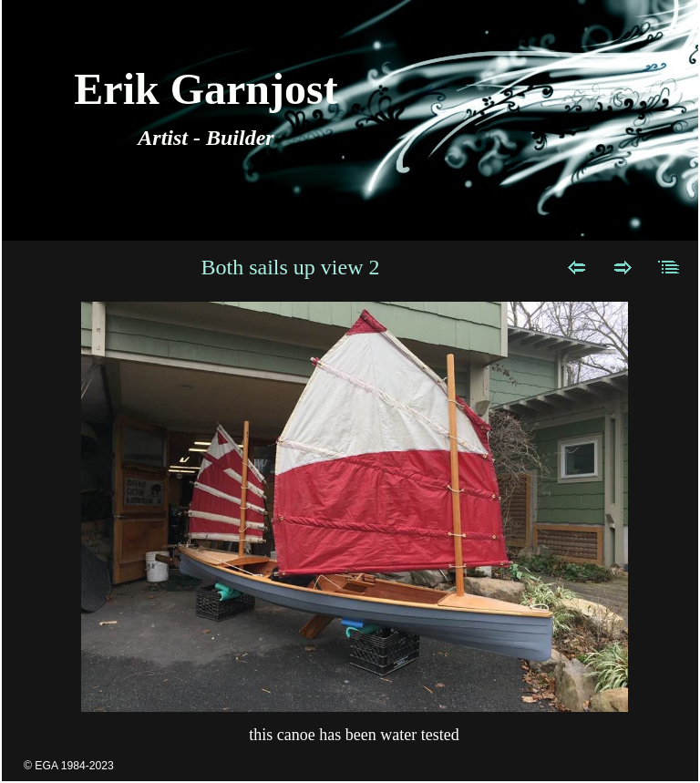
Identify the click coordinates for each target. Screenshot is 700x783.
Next (623, 267)
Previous (576, 267)
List (669, 267)
